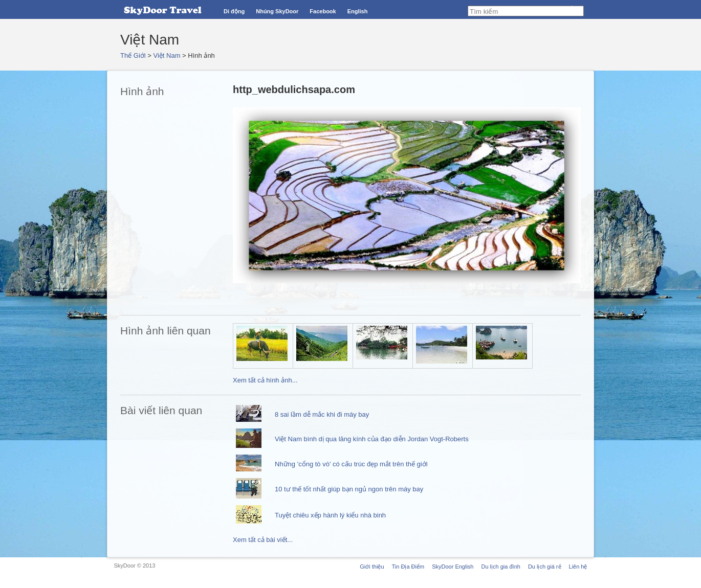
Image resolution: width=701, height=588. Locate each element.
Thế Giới (133, 55)
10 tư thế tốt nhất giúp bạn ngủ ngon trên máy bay (349, 489)
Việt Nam (167, 55)
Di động (234, 11)
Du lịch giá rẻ (545, 567)
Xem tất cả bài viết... (263, 540)
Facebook (323, 11)
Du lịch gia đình (500, 567)
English (358, 11)
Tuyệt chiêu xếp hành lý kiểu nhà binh (330, 515)
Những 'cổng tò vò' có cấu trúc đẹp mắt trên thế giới (351, 464)
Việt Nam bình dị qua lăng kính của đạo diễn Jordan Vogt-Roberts (372, 439)
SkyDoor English (453, 567)
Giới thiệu (372, 567)
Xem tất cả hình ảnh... (265, 380)
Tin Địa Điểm (408, 567)
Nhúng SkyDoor (277, 11)
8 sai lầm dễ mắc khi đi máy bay (322, 414)
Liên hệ (578, 567)
